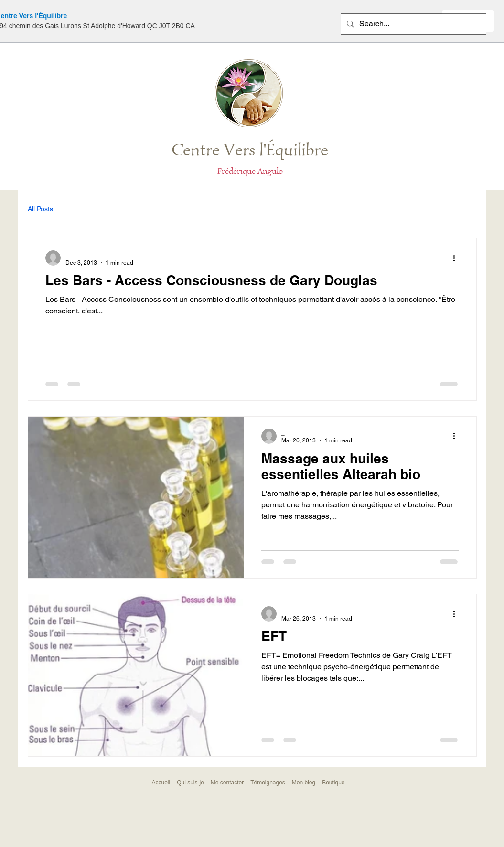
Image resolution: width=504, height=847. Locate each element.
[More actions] (458, 258)
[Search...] (413, 24)
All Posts (40, 209)
